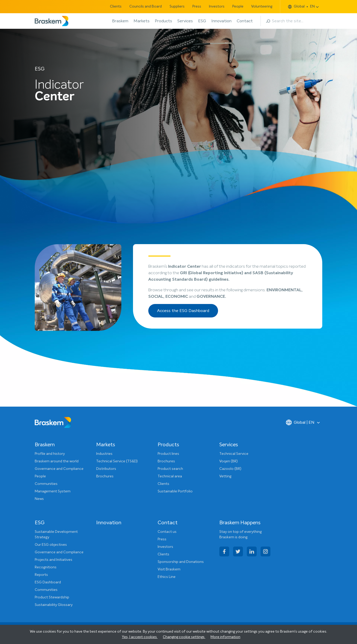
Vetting (225, 476)
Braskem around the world (57, 461)
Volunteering (262, 6)
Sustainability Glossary (54, 605)
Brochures (105, 476)
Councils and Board (146, 6)
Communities (46, 484)
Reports (41, 575)
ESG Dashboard (48, 582)
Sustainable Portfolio (175, 491)
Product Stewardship (52, 597)
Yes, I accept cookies (140, 637)
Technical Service (234, 454)
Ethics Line (167, 577)
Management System (53, 491)
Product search (170, 469)
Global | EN (300, 422)
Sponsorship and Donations (181, 562)
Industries (104, 454)
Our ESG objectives (51, 545)
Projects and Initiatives (54, 560)
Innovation (221, 21)
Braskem (120, 21)
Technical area (170, 476)
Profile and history (50, 454)
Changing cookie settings (184, 637)
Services (185, 21)
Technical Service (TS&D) (117, 461)
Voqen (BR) (229, 461)
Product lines (168, 454)
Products (163, 21)
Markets (142, 21)
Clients (116, 6)
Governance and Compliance (59, 469)
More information (225, 637)
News (39, 499)
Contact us (167, 532)
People (238, 6)
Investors (217, 6)
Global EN (301, 7)
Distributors (106, 469)
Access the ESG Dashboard (183, 311)
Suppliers (177, 6)
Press (197, 6)
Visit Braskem (169, 569)
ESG (202, 21)
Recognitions (46, 567)
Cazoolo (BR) (230, 469)
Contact (245, 21)
